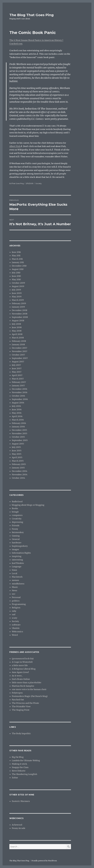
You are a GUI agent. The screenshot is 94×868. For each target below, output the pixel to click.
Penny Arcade (19, 828)
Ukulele (16, 628)
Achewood (17, 825)
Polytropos (17, 693)
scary (15, 618)
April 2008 (17, 334)
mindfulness (18, 584)
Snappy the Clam (20, 767)
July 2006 (16, 406)
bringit (15, 512)
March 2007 (18, 379)
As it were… (17, 676)
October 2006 (18, 396)
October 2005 (18, 437)
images (15, 549)
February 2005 (19, 464)
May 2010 (16, 279)
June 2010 (16, 276)
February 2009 (19, 303)
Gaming (16, 536)
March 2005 (18, 461)
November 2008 (20, 314)
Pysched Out (18, 700)
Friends (16, 525)
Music (15, 587)
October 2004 (18, 478)
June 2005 (17, 451)
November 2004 (20, 475)
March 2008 (18, 338)
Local (15, 573)
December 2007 (19, 348)
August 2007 (18, 362)
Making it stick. (20, 764)
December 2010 (19, 266)
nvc (14, 594)
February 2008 (19, 341)
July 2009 (16, 290)
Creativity (17, 519)
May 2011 (16, 256)
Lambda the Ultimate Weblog (26, 760)
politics (16, 601)
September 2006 (20, 399)
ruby (14, 611)
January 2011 (18, 262)
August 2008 (18, 321)
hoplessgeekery (20, 546)
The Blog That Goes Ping (32, 15)
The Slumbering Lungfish (24, 774)
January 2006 (18, 427)
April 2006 (17, 416)
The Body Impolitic (21, 733)
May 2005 (17, 454)
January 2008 (18, 344)
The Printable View (21, 706)
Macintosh (17, 577)
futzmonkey (18, 532)
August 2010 (18, 269)
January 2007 (18, 386)
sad (14, 614)
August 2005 (18, 444)
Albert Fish (15, 146)
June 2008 (17, 327)
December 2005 (19, 430)
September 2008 (20, 317)
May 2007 (17, 372)
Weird (15, 635)
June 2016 (16, 252)
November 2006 (20, 392)
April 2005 (17, 457)
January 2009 (18, 307)
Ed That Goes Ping (17, 183)
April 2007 (17, 375)
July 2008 (16, 324)
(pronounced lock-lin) (23, 659)
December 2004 (20, 471)
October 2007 (18, 355)
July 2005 (16, 447)
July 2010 (16, 273)
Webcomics (17, 632)
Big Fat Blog (18, 757)
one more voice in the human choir (29, 689)
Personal (16, 597)
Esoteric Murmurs (21, 801)
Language (17, 567)
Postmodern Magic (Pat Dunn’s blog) (30, 696)
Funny (15, 529)
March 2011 (17, 259)
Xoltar (15, 778)
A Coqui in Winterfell (22, 662)
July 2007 (16, 365)
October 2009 (18, 283)
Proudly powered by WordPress (44, 861)
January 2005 (18, 468)
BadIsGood (17, 502)
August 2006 (18, 403)
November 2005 (20, 433)
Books (15, 508)
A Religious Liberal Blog (24, 669)
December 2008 (20, 310)
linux (14, 570)
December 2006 (20, 389)
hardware (17, 543)
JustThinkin (18, 563)
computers (17, 515)
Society (39, 183)
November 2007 (20, 351)
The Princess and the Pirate (25, 703)
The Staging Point (21, 710)
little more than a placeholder (27, 682)
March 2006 (18, 420)
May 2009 (17, 297)
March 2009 (18, 300)
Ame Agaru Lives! (20, 672)
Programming (19, 604)
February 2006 (19, 423)
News (15, 590)
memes (15, 580)
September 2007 (20, 358)
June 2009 (17, 293)
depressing (17, 522)
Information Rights (21, 553)
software (16, 625)
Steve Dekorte (19, 771)
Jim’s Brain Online (21, 679)
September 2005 (20, 440)
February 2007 (19, 382)
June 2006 (17, 409)
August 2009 (18, 286)
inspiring (17, 556)
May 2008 (17, 331)
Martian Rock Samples (23, 686)
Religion (16, 608)
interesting (17, 560)
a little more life (20, 665)
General (16, 539)
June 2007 (17, 368)
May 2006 (17, 413)
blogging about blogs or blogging (28, 505)
